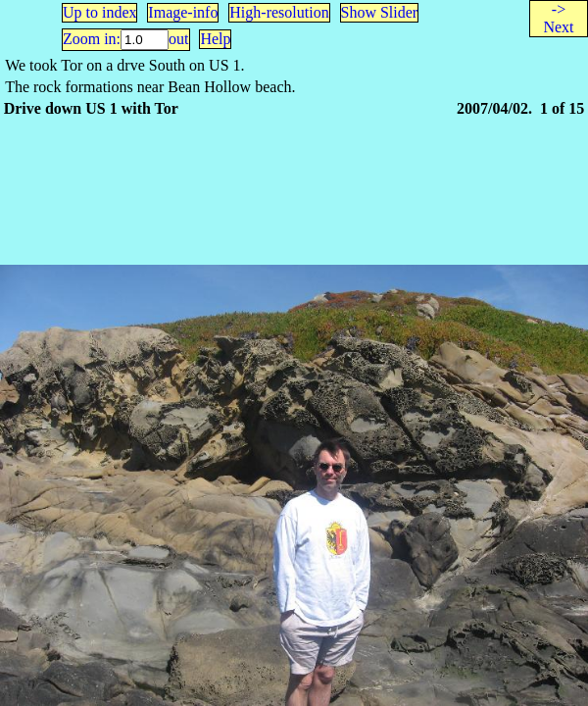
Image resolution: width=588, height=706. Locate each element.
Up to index (100, 12)
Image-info (183, 12)
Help (215, 39)
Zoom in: (92, 39)
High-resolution (279, 12)
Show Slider (380, 12)
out (178, 39)
